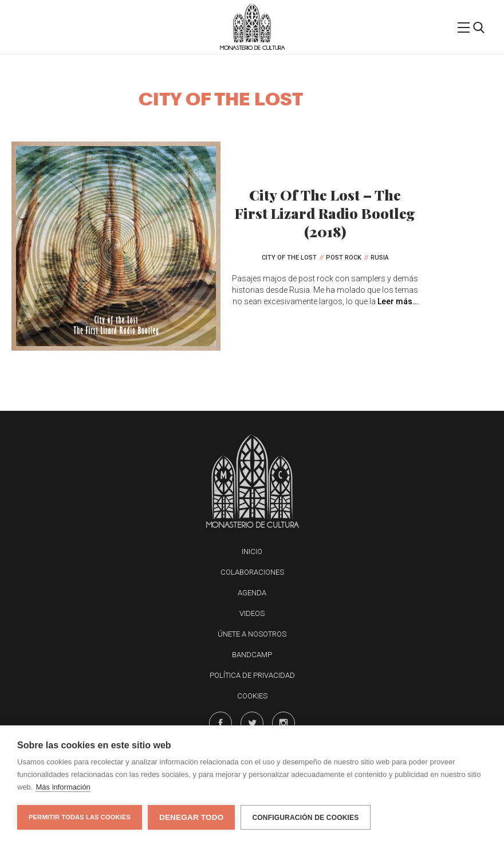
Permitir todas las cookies (80, 817)
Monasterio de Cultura (252, 48)
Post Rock (344, 258)
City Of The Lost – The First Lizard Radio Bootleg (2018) (325, 213)
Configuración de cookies (305, 818)
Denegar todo (191, 817)
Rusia (380, 258)
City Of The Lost (289, 258)
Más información (63, 787)
